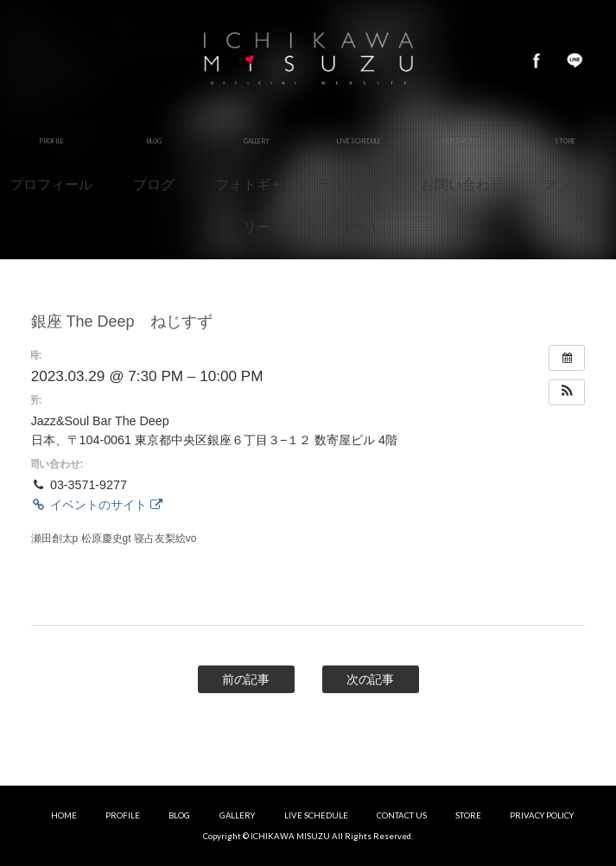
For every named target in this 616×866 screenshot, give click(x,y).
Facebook (537, 60)
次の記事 (371, 679)
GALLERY (238, 815)
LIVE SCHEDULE (316, 815)
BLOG (179, 815)
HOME (64, 815)
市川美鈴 (308, 60)
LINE (575, 60)
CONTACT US (402, 815)
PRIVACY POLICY (542, 815)
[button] (567, 392)
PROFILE (123, 815)
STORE (468, 815)
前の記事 (246, 679)
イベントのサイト (97, 505)
